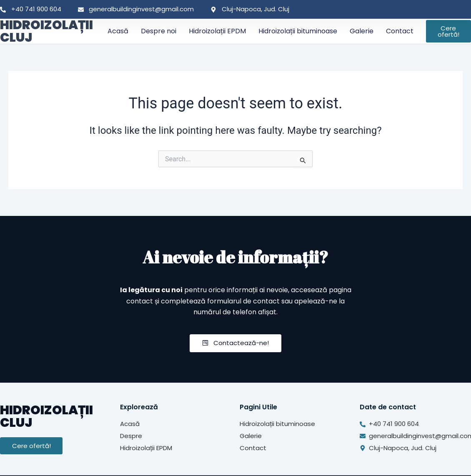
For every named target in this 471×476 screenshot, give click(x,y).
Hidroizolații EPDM (217, 31)
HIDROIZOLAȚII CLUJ (46, 31)
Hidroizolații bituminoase (298, 31)
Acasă (118, 31)
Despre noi (159, 31)
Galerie (362, 31)
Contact (400, 31)
